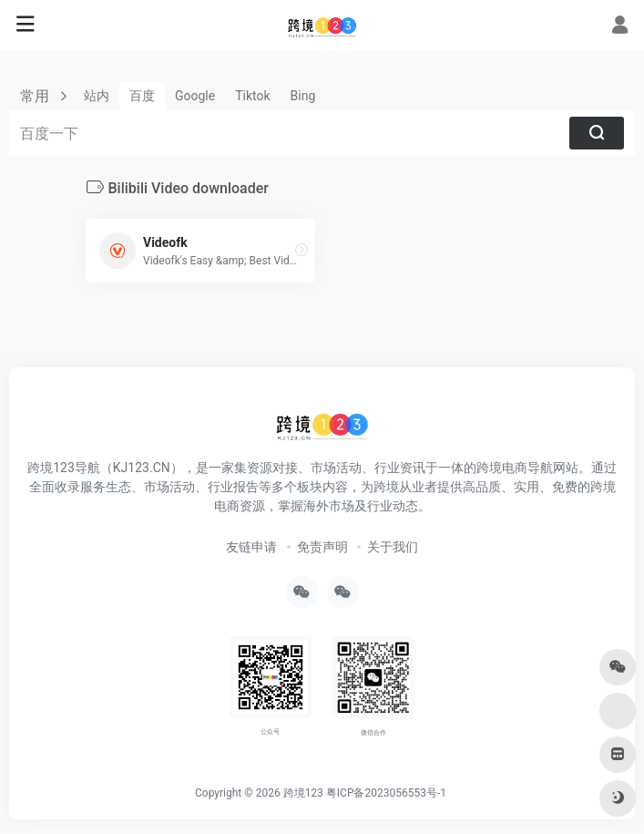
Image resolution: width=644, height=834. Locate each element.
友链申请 (251, 547)
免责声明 (322, 547)
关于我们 (393, 547)
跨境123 (303, 793)
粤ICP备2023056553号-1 (386, 793)
